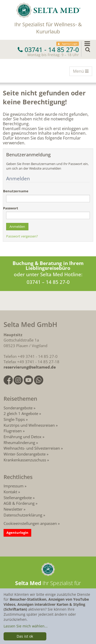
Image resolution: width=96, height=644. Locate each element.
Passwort (11, 208)
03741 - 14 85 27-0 (48, 49)
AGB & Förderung (19, 503)
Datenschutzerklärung (23, 515)
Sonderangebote (18, 408)
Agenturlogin (17, 533)
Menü (82, 72)
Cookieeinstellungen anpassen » (32, 523)
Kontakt (10, 492)
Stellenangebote (18, 498)
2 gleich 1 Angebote (21, 413)
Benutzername (16, 191)
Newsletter (13, 509)
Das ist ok (25, 636)
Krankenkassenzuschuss (25, 460)
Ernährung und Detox (23, 437)
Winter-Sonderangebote (25, 454)
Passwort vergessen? (22, 236)
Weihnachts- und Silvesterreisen (32, 448)
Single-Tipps (14, 419)
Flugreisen (13, 431)
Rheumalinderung (20, 443)
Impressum (14, 486)
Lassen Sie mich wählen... (26, 626)
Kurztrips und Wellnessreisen (29, 425)
